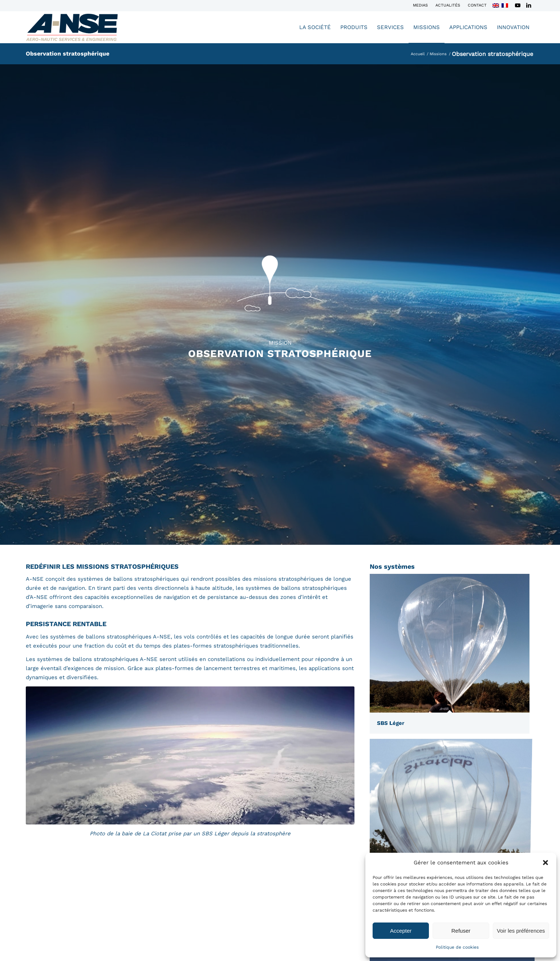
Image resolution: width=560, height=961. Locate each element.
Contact (477, 5)
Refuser (461, 931)
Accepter (401, 931)
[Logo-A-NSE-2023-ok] (72, 27)
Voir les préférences (521, 931)
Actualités (448, 5)
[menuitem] (421, 5)
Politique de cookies (457, 947)
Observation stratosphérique (68, 54)
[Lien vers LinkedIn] (529, 5)
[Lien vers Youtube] (518, 5)
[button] (545, 863)
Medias (420, 5)
